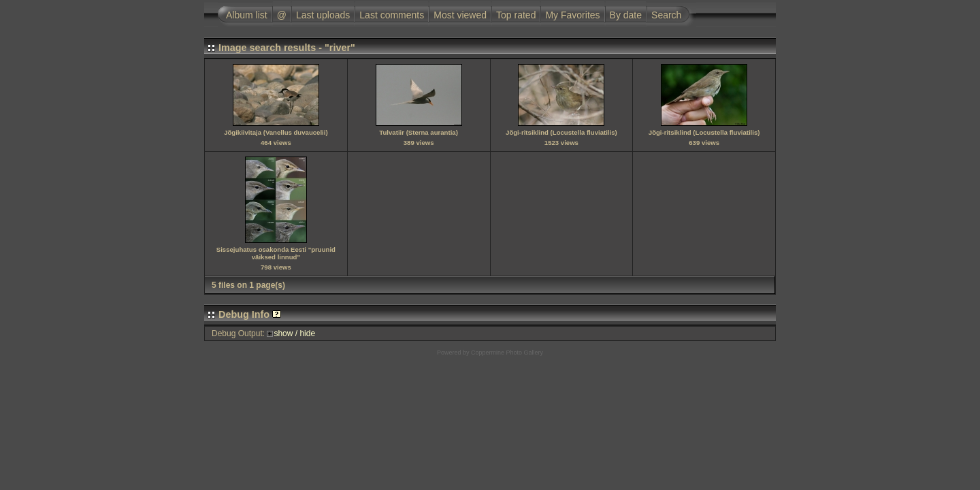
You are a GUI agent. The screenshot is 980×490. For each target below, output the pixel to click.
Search (666, 15)
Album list (247, 15)
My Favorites (572, 15)
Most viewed (460, 15)
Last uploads (323, 15)
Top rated (516, 15)
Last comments (392, 15)
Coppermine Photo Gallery (507, 353)
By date (626, 15)
